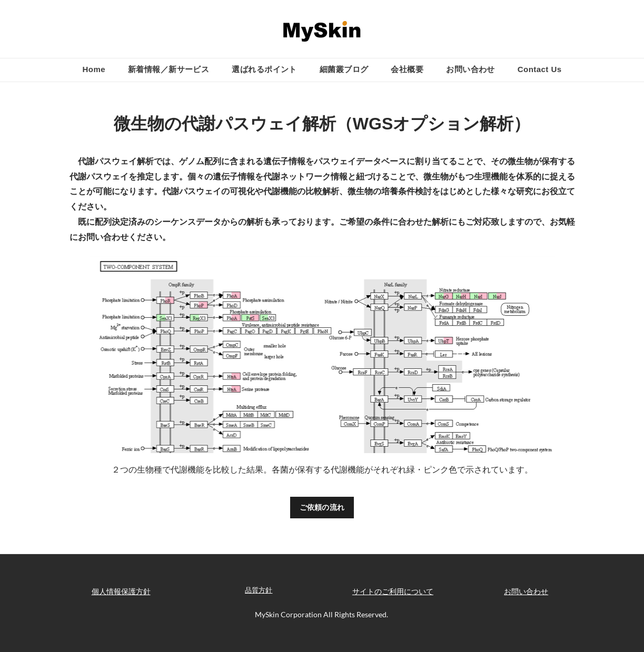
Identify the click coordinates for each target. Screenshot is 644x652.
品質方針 (259, 590)
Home (93, 69)
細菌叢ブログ (344, 69)
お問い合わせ (470, 69)
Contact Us (540, 69)
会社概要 (407, 69)
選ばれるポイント (264, 69)
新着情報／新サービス (169, 69)
